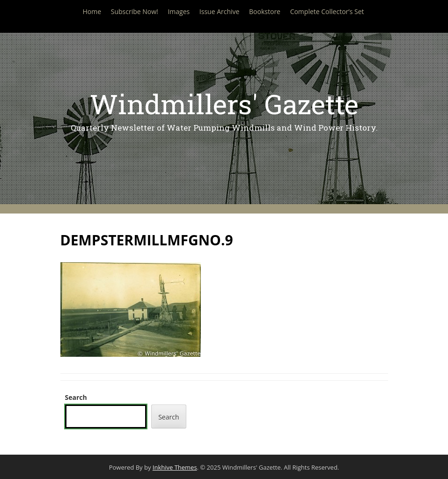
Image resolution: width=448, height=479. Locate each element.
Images (179, 11)
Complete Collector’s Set (327, 11)
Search (76, 397)
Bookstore (265, 11)
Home (92, 11)
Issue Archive (220, 11)
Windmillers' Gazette (224, 104)
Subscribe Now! (135, 11)
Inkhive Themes (175, 467)
